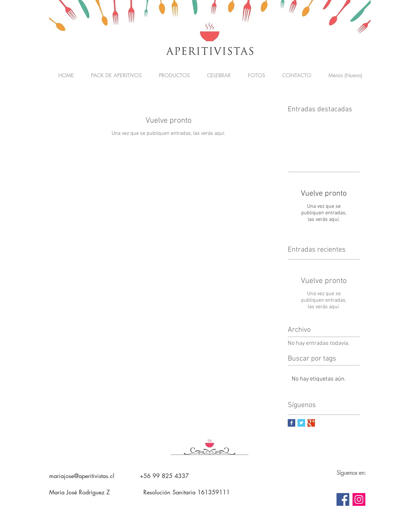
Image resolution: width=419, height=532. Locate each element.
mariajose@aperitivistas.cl (82, 476)
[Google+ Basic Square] (311, 423)
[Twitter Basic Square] (301, 423)
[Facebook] (343, 499)
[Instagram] (359, 499)
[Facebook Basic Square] (291, 423)
